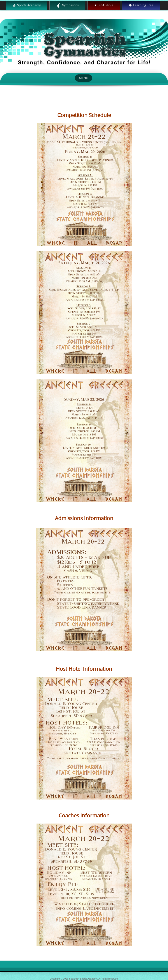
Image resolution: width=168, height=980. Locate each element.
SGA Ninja (106, 5)
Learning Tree (143, 5)
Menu (84, 78)
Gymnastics (70, 5)
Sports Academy (29, 5)
